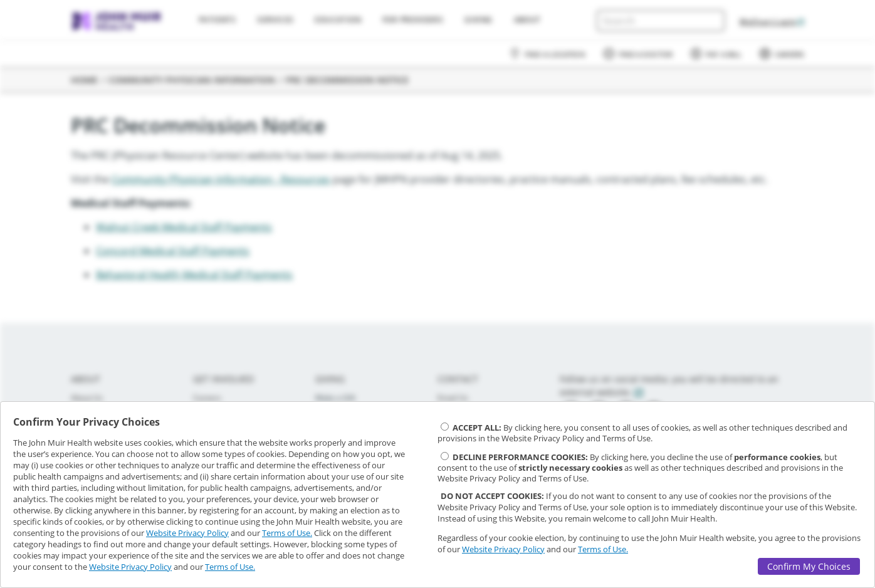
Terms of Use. (287, 533)
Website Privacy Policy (187, 533)
